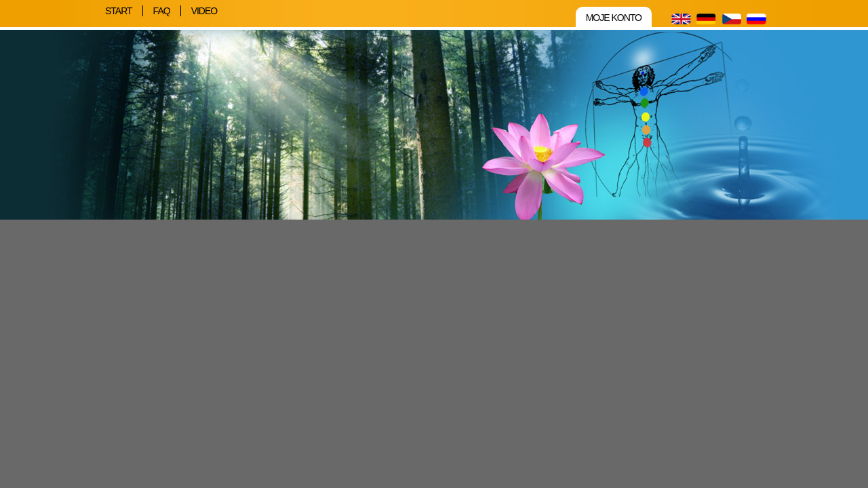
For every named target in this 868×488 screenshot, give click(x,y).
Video (204, 11)
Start (119, 11)
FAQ (162, 11)
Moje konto (614, 18)
